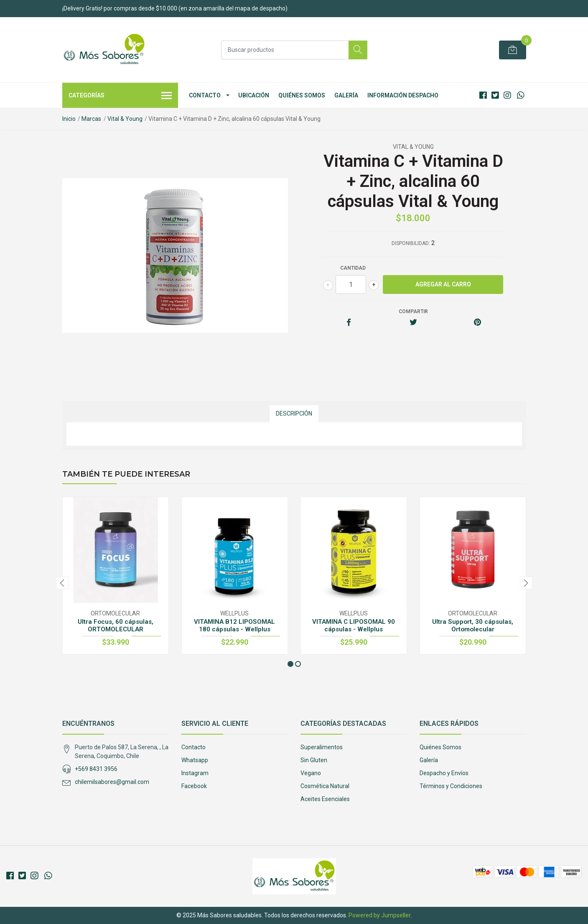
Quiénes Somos (302, 95)
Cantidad (353, 268)
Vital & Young (125, 119)
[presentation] (62, 583)
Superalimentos (322, 747)
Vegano (311, 773)
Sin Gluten (314, 760)
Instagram (195, 773)
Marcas (91, 119)
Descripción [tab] (294, 414)
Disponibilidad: (411, 243)
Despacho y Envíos (444, 773)
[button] (290, 664)
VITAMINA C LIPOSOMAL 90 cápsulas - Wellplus (354, 625)
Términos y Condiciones (451, 786)
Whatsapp (195, 760)
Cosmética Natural (325, 786)
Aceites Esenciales (325, 799)
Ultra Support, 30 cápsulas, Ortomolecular (473, 625)
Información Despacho (403, 95)
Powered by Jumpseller (379, 915)
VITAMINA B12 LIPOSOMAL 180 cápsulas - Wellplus (234, 625)
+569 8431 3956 (96, 769)
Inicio (69, 119)
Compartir (413, 311)
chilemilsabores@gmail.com (112, 782)
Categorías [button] (120, 96)
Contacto (205, 95)
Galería (346, 95)
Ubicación (254, 95)
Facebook (194, 786)
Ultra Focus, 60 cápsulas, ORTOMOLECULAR (116, 625)
